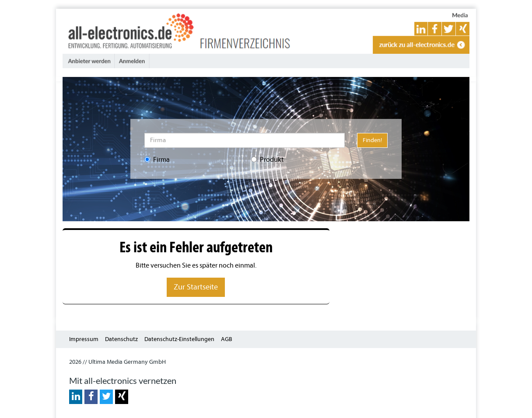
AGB (227, 339)
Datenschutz (121, 339)
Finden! (372, 140)
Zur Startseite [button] (196, 287)
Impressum (84, 339)
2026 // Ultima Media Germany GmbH (117, 362)
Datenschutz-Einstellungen (179, 339)
